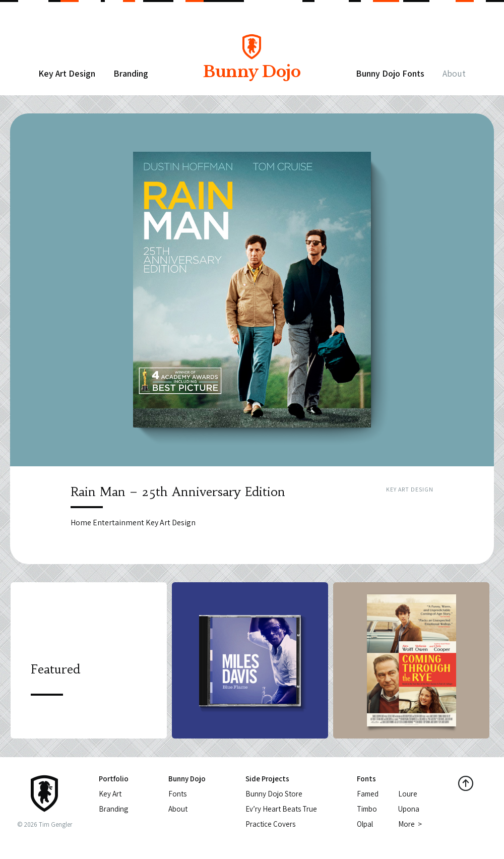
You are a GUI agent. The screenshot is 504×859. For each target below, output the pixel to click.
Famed (368, 794)
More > (410, 824)
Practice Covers (270, 824)
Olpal (365, 824)
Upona (409, 809)
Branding (131, 73)
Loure (408, 794)
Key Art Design (67, 73)
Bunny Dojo (251, 64)
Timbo (367, 809)
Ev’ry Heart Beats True (281, 809)
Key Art (110, 794)
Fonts (177, 794)
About (454, 73)
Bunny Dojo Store (274, 794)
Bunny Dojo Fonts (390, 73)
